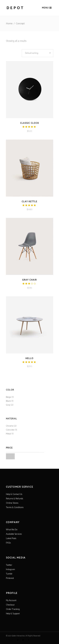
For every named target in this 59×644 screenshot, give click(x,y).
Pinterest (10, 578)
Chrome (10, 426)
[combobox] (37, 53)
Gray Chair (29, 280)
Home (9, 24)
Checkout (10, 605)
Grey (8, 405)
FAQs (8, 543)
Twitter (9, 565)
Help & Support (13, 614)
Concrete (10, 430)
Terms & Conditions (15, 507)
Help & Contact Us (14, 494)
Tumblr (9, 574)
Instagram (10, 570)
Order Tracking (13, 609)
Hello (29, 359)
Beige (8, 397)
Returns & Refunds (14, 499)
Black (8, 401)
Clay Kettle (29, 202)
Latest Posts (11, 538)
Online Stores (12, 503)
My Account (11, 601)
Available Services (14, 534)
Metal (8, 434)
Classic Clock (30, 123)
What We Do (12, 530)
